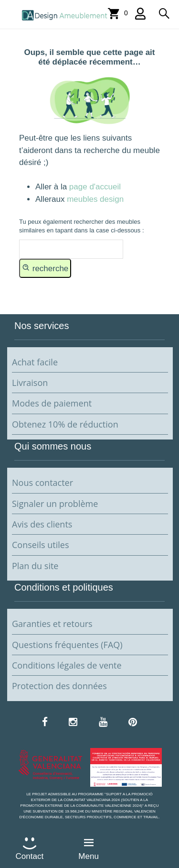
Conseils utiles (40, 545)
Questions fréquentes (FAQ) (67, 645)
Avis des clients (42, 524)
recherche (45, 268)
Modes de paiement (52, 403)
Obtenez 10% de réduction (65, 424)
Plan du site (35, 566)
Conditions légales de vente (67, 665)
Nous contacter (42, 483)
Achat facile (35, 362)
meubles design (95, 199)
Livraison (30, 383)
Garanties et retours (52, 624)
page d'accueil (94, 187)
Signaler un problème (55, 504)
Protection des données (59, 686)
